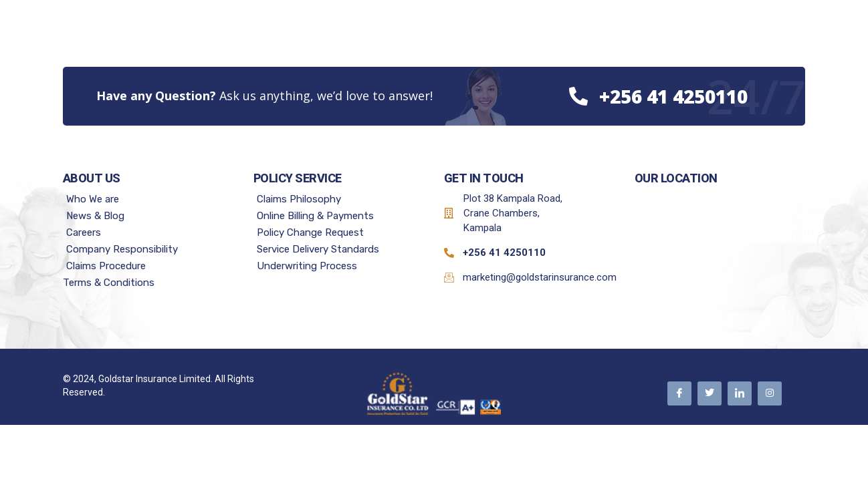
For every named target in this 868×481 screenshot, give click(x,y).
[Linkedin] (740, 393)
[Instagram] (770, 393)
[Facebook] (679, 393)
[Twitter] (710, 393)
